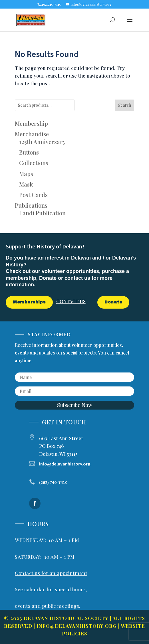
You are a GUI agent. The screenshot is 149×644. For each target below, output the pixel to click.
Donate (113, 302)
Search (125, 105)
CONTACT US (71, 301)
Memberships (29, 302)
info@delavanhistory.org (77, 626)
